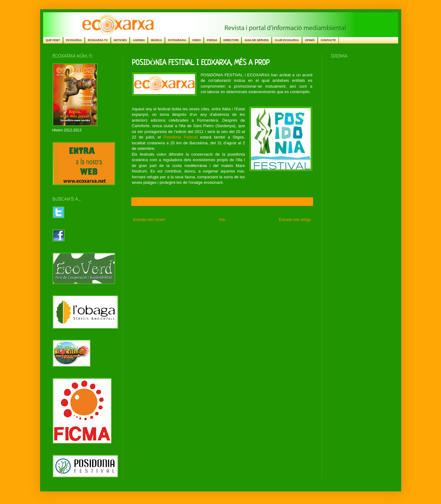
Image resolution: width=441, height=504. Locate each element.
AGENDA (139, 40)
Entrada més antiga (295, 220)
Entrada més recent (149, 220)
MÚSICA (156, 40)
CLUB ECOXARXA (287, 40)
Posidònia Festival (181, 137)
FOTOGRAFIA (177, 40)
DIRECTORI (231, 40)
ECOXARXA (74, 40)
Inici (222, 220)
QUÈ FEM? (53, 40)
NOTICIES (120, 40)
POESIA (212, 40)
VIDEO (196, 40)
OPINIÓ (310, 40)
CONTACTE (328, 40)
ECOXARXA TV (98, 40)
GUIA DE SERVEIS (257, 40)
